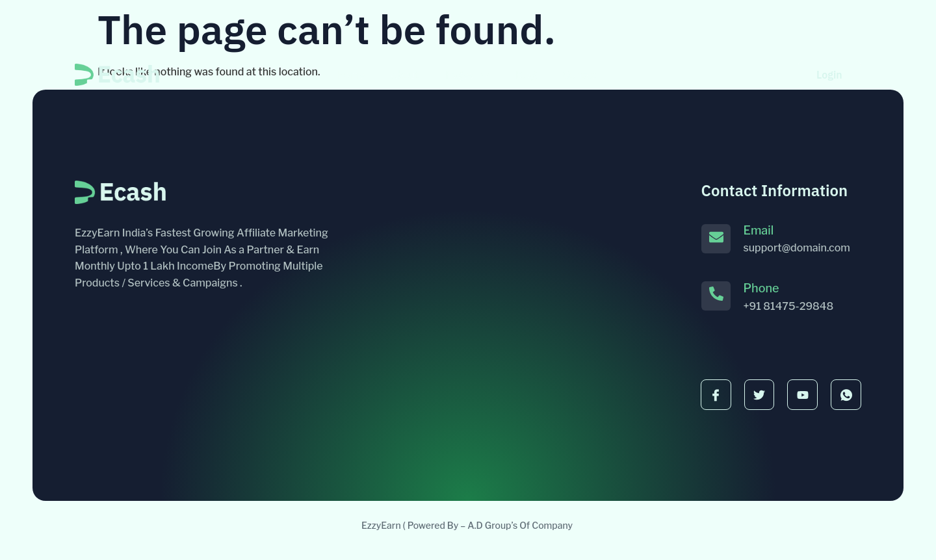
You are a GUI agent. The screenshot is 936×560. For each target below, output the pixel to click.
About (405, 75)
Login (829, 75)
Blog (526, 75)
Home (350, 75)
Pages (467, 75)
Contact (581, 75)
